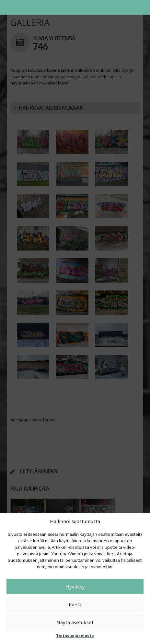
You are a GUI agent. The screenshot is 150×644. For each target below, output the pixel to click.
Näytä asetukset (75, 622)
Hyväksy (75, 586)
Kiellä (75, 604)
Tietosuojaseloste (75, 636)
